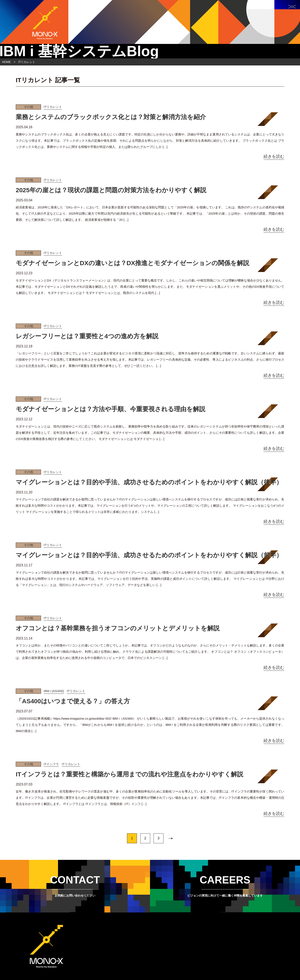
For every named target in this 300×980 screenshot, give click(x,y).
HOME (6, 62)
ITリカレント (53, 107)
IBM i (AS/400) (54, 691)
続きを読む (274, 156)
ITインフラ (51, 764)
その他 (28, 107)
